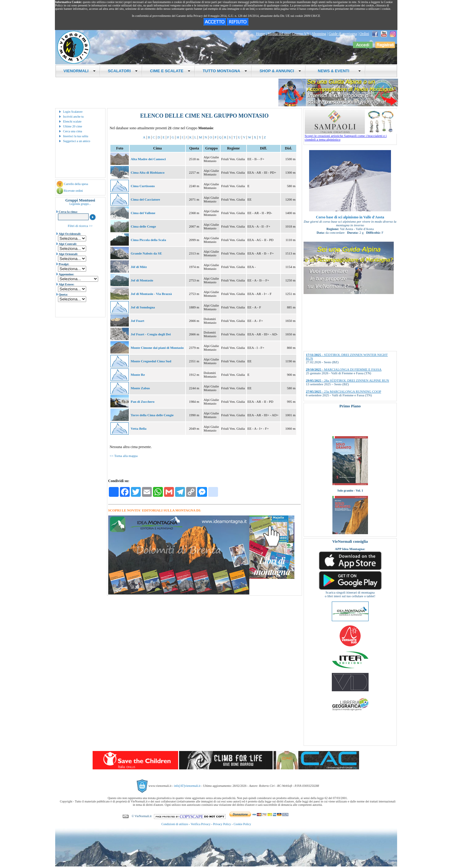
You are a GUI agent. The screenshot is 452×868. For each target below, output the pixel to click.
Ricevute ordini (73, 191)
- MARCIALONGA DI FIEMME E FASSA (344, 369)
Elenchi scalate (72, 121)
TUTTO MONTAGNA (225, 71)
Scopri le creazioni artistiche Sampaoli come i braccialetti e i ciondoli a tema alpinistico (351, 136)
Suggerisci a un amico (77, 141)
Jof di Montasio (142, 280)
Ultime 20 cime (73, 126)
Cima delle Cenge (143, 226)
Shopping (319, 34)
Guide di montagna (343, 34)
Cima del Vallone (143, 213)
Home (260, 34)
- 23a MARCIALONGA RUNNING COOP (344, 391)
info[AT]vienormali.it (187, 786)
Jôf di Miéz (139, 267)
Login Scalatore (73, 112)
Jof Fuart (137, 321)
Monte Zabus (140, 388)
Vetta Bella (138, 428)
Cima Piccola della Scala (148, 240)
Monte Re (138, 375)
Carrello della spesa (76, 184)
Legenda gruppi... (80, 204)
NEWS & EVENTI (337, 71)
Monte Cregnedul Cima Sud (151, 361)
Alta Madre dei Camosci (148, 159)
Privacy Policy (222, 824)
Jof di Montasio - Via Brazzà (151, 294)
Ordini (364, 34)
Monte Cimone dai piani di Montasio (157, 348)
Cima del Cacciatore (145, 199)
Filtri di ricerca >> (80, 226)
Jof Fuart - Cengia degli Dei (151, 334)
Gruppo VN (301, 34)
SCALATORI (123, 71)
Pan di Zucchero (142, 402)
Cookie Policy (242, 824)
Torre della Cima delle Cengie (152, 415)
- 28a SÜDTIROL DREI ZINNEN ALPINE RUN (348, 380)
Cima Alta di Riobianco (147, 172)
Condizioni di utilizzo (175, 824)
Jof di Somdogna (143, 307)
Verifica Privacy (201, 824)
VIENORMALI (80, 71)
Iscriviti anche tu (73, 117)
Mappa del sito (278, 34)
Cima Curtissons (143, 186)
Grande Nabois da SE (146, 253)
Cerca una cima (73, 131)
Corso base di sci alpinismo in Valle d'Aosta (350, 217)
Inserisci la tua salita (76, 136)
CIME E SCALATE (170, 71)
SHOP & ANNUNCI (280, 71)
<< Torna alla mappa (124, 456)
